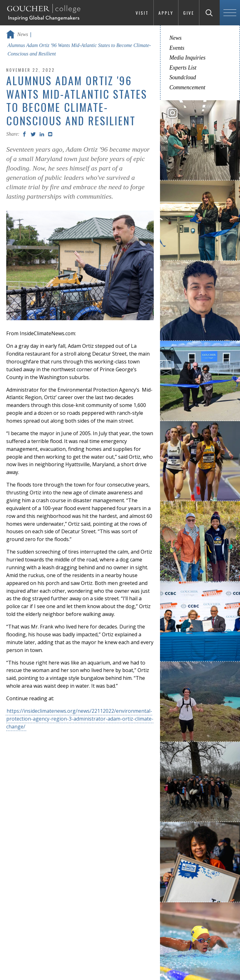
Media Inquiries (187, 58)
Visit (142, 13)
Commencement (187, 87)
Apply (166, 13)
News (23, 34)
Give (189, 13)
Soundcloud (183, 77)
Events (177, 48)
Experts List (183, 68)
